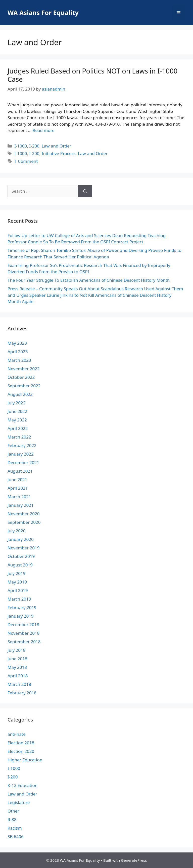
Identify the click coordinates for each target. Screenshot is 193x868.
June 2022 (17, 411)
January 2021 (21, 505)
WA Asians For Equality (43, 13)
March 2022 (19, 437)
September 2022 (24, 386)
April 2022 (18, 428)
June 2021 (17, 480)
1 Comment (26, 161)
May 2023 (17, 343)
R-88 (12, 819)
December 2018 (23, 625)
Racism (15, 828)
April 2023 (18, 352)
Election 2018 (21, 743)
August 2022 (20, 394)
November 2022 (23, 369)
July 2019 (17, 573)
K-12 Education (22, 785)
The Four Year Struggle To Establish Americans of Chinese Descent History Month (89, 280)
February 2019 (22, 607)
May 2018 (17, 667)
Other (13, 811)
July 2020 (17, 531)
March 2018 (19, 684)
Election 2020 (21, 751)
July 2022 (17, 403)
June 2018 (17, 659)
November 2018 (23, 633)
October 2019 (21, 556)
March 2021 (19, 497)
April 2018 (18, 676)
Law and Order (57, 146)
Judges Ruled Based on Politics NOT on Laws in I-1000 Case (92, 75)
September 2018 (24, 642)
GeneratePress (134, 860)
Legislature (19, 802)
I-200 (34, 146)
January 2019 (21, 616)
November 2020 (23, 514)
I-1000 (21, 146)
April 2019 (18, 590)
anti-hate (17, 734)
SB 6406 (16, 837)
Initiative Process (59, 153)
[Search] (85, 191)
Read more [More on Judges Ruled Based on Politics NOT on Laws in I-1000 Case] (44, 130)
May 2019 (17, 582)
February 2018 (22, 693)
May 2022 (17, 420)
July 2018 (17, 650)
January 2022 (21, 454)
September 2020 (24, 522)
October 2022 (21, 377)
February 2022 (22, 445)
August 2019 (20, 565)
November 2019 (23, 548)
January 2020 (21, 539)
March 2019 (19, 599)
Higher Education (25, 760)
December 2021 (23, 462)
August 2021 (20, 471)
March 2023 (19, 360)
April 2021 (18, 488)
